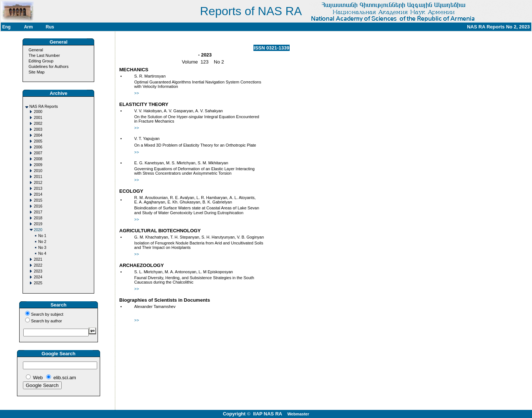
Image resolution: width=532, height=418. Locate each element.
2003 (38, 129)
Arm (28, 27)
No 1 (42, 236)
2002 (38, 124)
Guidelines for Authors (48, 66)
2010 (38, 171)
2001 (38, 118)
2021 (38, 259)
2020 (38, 230)
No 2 (42, 242)
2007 (38, 153)
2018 (38, 218)
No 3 (42, 248)
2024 (38, 277)
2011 (38, 177)
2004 (38, 135)
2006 (38, 147)
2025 (38, 283)
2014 (38, 194)
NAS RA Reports (43, 107)
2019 (38, 224)
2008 (38, 159)
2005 (38, 141)
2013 (38, 189)
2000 (38, 112)
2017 (38, 212)
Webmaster (298, 414)
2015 (38, 200)
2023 (38, 271)
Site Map (36, 72)
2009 (38, 165)
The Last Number (44, 55)
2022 (38, 265)
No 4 (42, 253)
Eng (6, 27)
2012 (38, 183)
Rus (50, 27)
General (36, 50)
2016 (38, 206)
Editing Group (41, 61)
